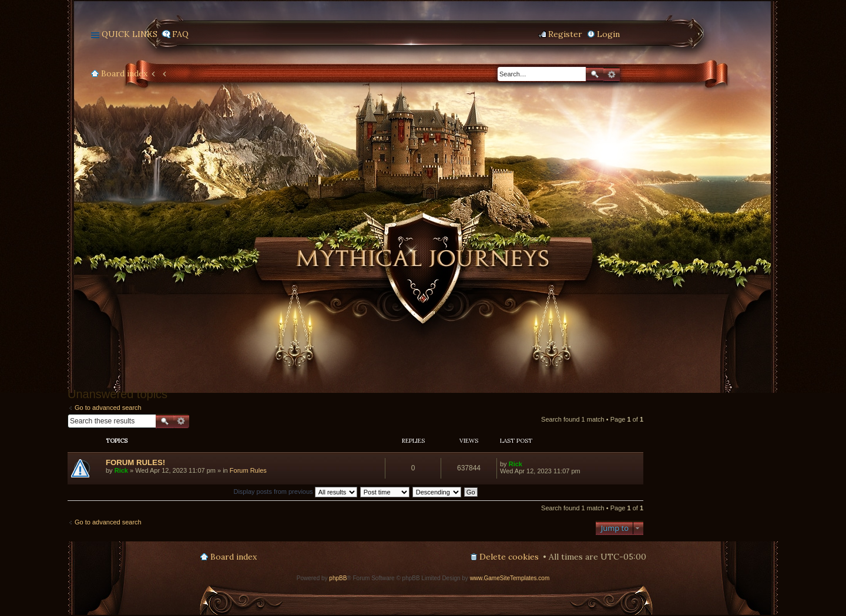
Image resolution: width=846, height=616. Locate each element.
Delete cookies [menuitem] (509, 557)
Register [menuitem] (565, 34)
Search (595, 74)
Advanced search (612, 75)
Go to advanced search (108, 408)
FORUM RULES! (135, 462)
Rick (121, 470)
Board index (124, 73)
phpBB (338, 578)
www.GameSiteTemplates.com (510, 578)
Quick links (130, 34)
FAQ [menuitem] (180, 34)
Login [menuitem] (608, 34)
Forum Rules (248, 470)
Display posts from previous (295, 492)
